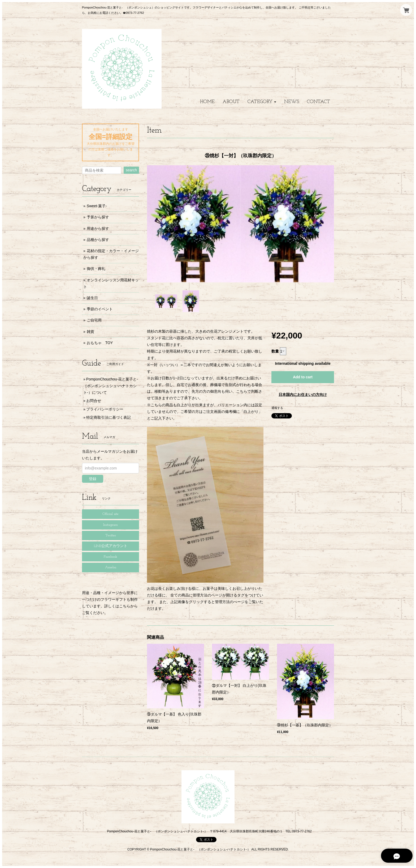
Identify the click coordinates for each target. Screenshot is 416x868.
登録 (93, 479)
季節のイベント (100, 309)
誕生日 (92, 298)
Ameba (111, 567)
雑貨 (90, 332)
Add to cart (303, 377)
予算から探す (98, 217)
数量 (275, 351)
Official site (110, 514)
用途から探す (98, 228)
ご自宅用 (94, 320)
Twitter (111, 535)
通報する (277, 408)
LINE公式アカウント (111, 546)
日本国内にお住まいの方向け (303, 395)
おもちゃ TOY (100, 343)
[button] (262, 102)
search (131, 170)
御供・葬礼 (96, 269)
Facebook (110, 557)
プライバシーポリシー (105, 409)
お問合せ (94, 401)
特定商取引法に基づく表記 (109, 417)
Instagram (110, 525)
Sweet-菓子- (97, 206)
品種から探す (98, 240)
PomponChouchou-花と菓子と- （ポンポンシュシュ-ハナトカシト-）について (112, 386)
